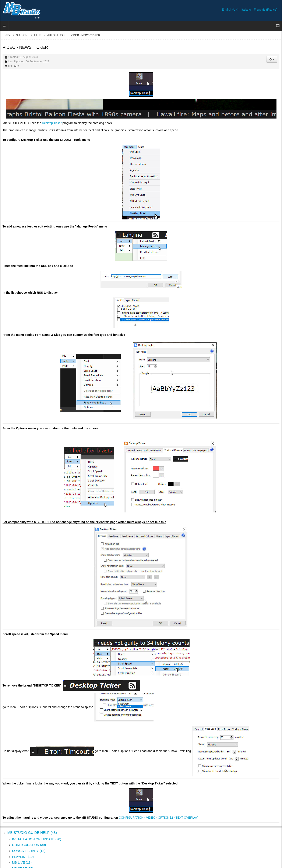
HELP (38, 35)
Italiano (246, 10)
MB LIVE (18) (22, 862)
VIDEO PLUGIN (56, 35)
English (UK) (230, 10)
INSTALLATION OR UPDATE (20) (37, 839)
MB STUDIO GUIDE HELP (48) (32, 833)
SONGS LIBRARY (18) (29, 851)
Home (7, 35)
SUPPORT (23, 35)
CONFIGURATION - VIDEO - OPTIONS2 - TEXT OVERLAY (158, 818)
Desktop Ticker (52, 123)
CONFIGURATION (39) (29, 845)
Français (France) (266, 10)
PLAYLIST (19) (23, 857)
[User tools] (272, 59)
